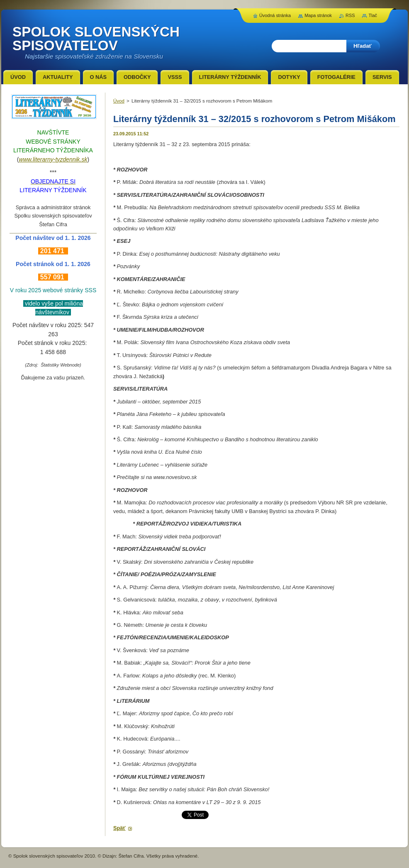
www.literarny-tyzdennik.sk (53, 159)
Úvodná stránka (275, 15)
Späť (119, 828)
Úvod (119, 101)
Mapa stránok (318, 15)
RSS (350, 15)
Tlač (373, 15)
